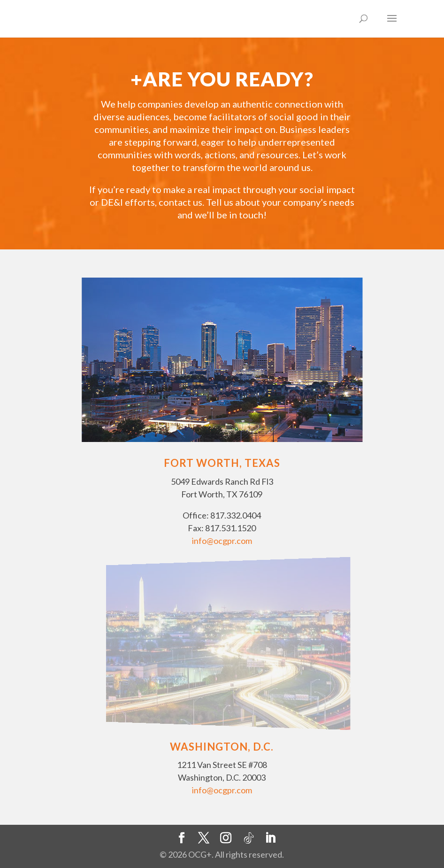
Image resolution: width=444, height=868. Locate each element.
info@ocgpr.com (222, 541)
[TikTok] (249, 838)
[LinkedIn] (270, 838)
